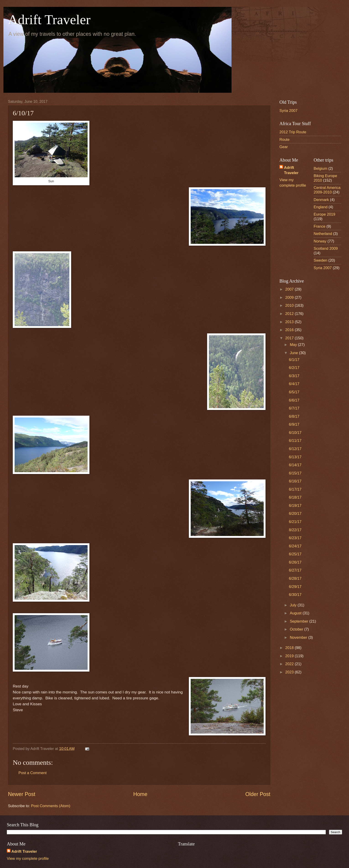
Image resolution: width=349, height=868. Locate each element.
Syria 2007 (288, 111)
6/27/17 (295, 570)
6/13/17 (295, 457)
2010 (290, 305)
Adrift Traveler (49, 20)
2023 (290, 672)
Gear (284, 147)
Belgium (320, 169)
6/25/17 (295, 554)
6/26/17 (295, 562)
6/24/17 (295, 546)
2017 (290, 338)
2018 (290, 648)
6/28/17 (295, 578)
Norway (320, 241)
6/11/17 (295, 441)
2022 (290, 664)
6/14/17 (295, 465)
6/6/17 (294, 400)
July (294, 605)
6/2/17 (294, 368)
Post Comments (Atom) (51, 806)
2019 (290, 656)
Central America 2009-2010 (327, 190)
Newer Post (22, 794)
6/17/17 (295, 489)
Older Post (258, 794)
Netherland (323, 234)
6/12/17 (295, 449)
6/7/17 (294, 408)
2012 (290, 314)
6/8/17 (294, 416)
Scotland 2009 (326, 249)
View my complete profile (28, 859)
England (321, 207)
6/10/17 (295, 433)
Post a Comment (33, 773)
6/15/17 (295, 473)
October (297, 629)
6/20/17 (295, 514)
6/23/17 (295, 538)
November (299, 637)
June (294, 353)
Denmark (321, 200)
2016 (290, 330)
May (294, 345)
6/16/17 (295, 481)
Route (284, 140)
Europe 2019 (324, 214)
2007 (290, 289)
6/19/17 (295, 506)
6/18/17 (295, 497)
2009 (290, 297)
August (296, 613)
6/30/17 (295, 595)
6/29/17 (295, 587)
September (300, 621)
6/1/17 (294, 360)
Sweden (320, 260)
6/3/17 (294, 376)
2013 (290, 322)
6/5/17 (294, 392)
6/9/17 (294, 424)
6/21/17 (295, 522)
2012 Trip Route (293, 132)
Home (140, 794)
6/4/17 (294, 384)
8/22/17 (295, 530)
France (320, 226)
